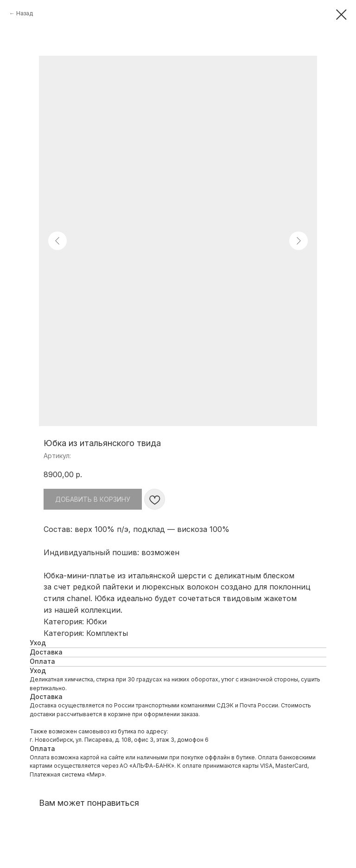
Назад (25, 13)
